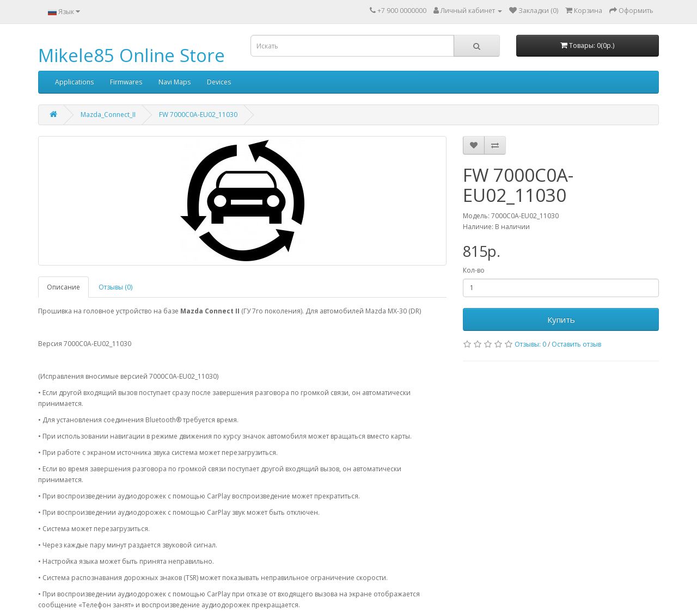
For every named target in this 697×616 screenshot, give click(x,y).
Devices (219, 82)
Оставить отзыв (576, 344)
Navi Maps (175, 82)
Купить (561, 319)
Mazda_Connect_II (108, 115)
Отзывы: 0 (530, 344)
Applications (74, 82)
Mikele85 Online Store (132, 55)
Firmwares (126, 82)
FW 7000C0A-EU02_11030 (198, 115)
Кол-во (474, 270)
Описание (63, 287)
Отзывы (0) (115, 287)
